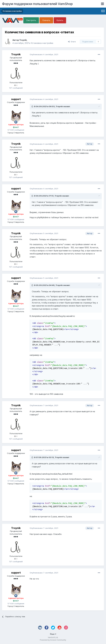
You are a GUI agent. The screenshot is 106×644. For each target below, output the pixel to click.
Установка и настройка (42, 43)
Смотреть (31, 20)
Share (72, 42)
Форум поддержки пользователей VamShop (37, 4)
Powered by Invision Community (53, 640)
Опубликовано (44, 54)
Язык (53, 634)
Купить (60, 20)
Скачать (46, 20)
